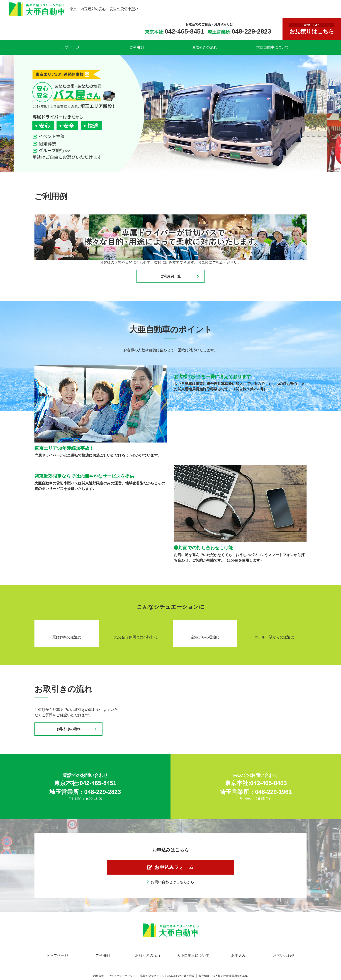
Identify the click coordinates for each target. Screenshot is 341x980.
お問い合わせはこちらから (173, 889)
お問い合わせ (284, 963)
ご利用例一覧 (170, 277)
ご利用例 (136, 47)
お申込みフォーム (175, 873)
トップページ (68, 47)
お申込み (239, 963)
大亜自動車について (273, 47)
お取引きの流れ (205, 47)
